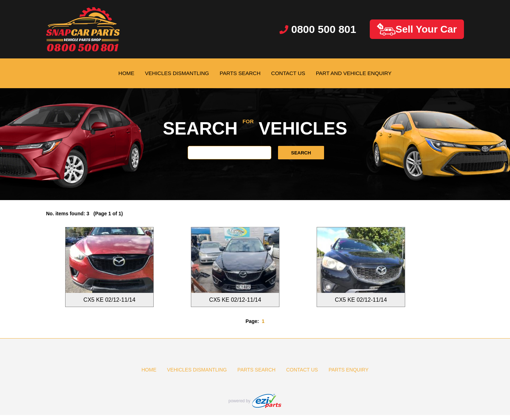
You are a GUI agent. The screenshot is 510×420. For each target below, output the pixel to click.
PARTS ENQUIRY (349, 370)
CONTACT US (288, 73)
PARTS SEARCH (240, 73)
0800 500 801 (318, 29)
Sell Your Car (417, 29)
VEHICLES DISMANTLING (177, 73)
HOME (126, 73)
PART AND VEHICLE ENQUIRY (354, 73)
